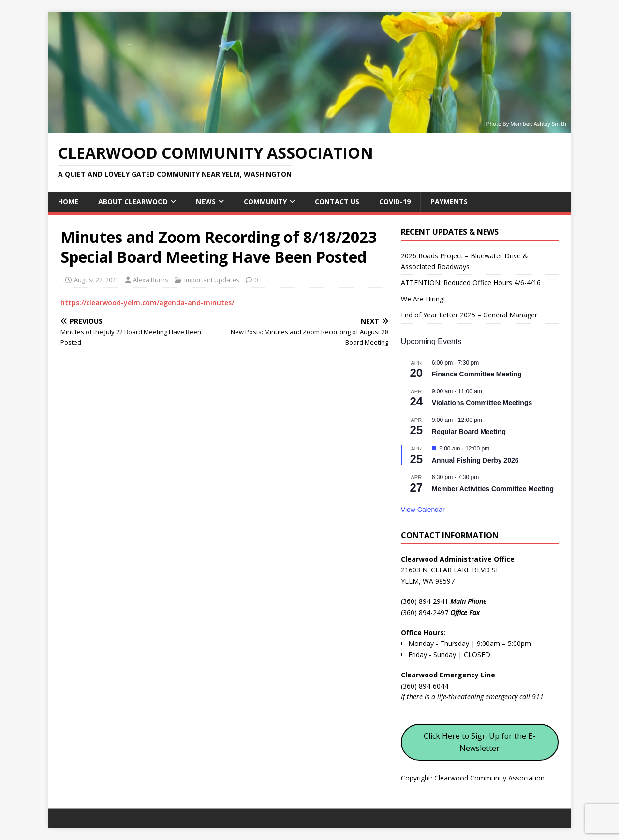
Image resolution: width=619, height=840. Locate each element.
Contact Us (337, 202)
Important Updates (212, 280)
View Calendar (423, 510)
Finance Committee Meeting (477, 374)
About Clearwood (133, 202)
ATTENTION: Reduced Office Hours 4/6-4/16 (471, 282)
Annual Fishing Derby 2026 (475, 460)
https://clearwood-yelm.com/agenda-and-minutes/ (147, 303)
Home (68, 202)
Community (265, 202)
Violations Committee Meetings (482, 403)
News (206, 202)
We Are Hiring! (423, 299)
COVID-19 (395, 202)
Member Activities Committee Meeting (493, 489)
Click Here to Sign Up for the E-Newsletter (479, 742)
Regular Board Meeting (469, 432)
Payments (449, 202)
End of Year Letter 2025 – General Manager (469, 315)
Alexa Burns (151, 280)
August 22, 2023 (96, 280)
